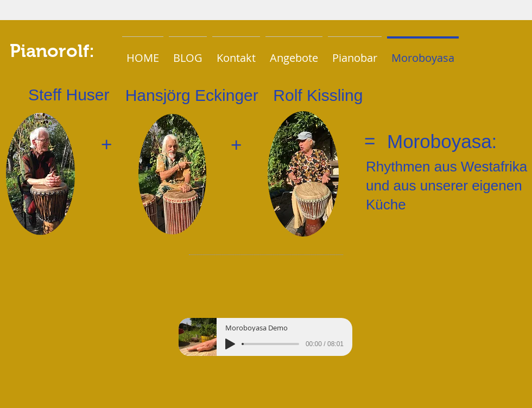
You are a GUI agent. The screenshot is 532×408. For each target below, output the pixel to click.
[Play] (230, 344)
